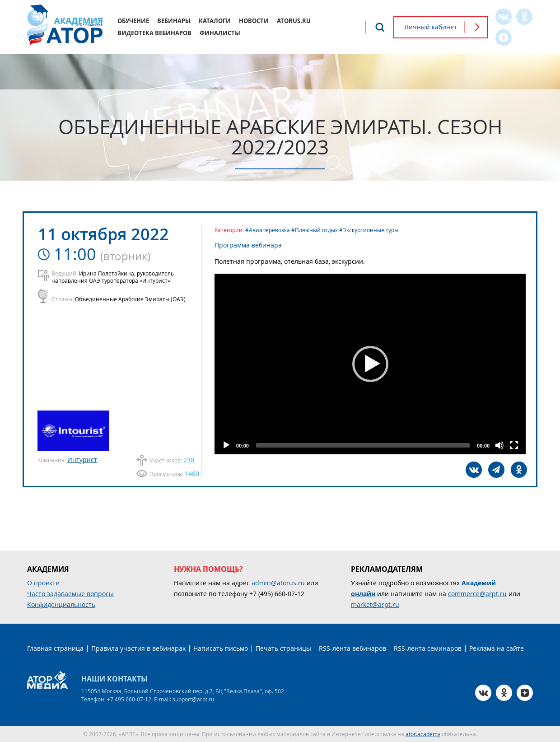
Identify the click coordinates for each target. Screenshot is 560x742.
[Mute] (499, 445)
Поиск (380, 27)
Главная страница (55, 648)
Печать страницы (283, 648)
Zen (504, 37)
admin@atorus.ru (278, 583)
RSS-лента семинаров (428, 648)
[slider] (363, 445)
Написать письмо (221, 648)
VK (504, 17)
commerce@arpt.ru (477, 594)
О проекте (43, 583)
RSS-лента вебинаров (352, 648)
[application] (370, 364)
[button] (370, 364)
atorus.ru (294, 21)
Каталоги (215, 21)
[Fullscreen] (514, 445)
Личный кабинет (431, 27)
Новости (254, 21)
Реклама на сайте (497, 648)
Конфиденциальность (61, 604)
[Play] (226, 445)
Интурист (82, 460)
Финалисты (220, 33)
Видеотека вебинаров (154, 33)
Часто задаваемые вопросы (70, 594)
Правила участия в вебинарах (138, 648)
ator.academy (423, 734)
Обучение (133, 21)
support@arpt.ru (193, 699)
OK (524, 17)
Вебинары (174, 21)
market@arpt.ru (375, 604)
